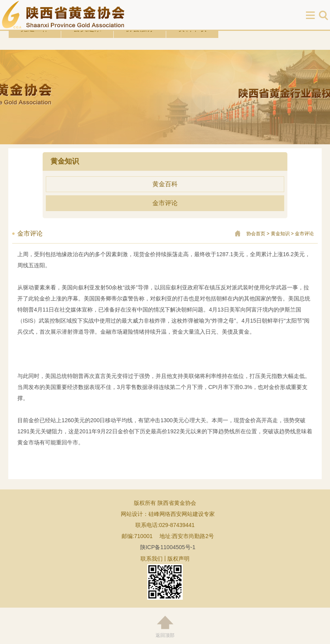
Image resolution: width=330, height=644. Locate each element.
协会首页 (256, 234)
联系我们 (152, 559)
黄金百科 (165, 184)
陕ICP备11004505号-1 (168, 547)
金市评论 (165, 203)
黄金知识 (280, 234)
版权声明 (178, 559)
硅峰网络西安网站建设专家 (182, 514)
